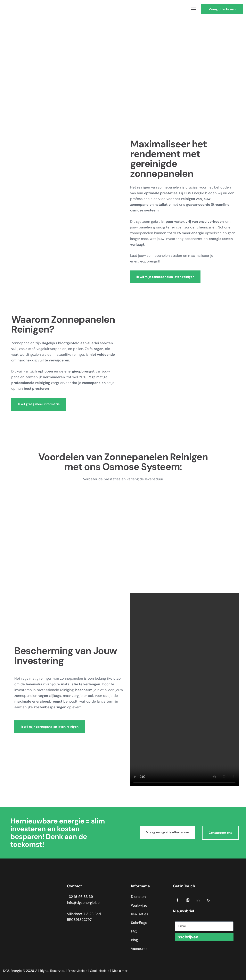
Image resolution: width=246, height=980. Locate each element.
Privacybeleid (78, 971)
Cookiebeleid (100, 971)
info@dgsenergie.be (83, 903)
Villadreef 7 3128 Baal (84, 914)
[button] (194, 9)
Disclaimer (121, 971)
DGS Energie (12, 971)
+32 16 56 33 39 (80, 897)
